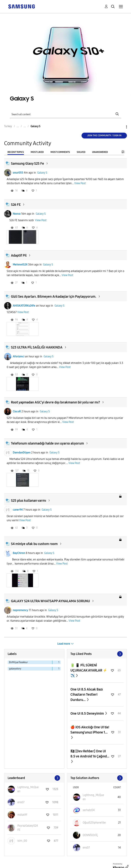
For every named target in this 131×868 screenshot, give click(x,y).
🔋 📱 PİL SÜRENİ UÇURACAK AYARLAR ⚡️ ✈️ (89, 670)
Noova (17, 214)
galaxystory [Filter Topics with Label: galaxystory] (15, 669)
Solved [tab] (81, 152)
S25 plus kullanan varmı (28, 500)
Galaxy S (42, 173)
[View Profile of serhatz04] (89, 810)
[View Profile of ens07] (21, 802)
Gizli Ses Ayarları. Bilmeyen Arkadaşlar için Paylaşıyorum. (54, 296)
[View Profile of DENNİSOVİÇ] (90, 835)
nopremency (20, 610)
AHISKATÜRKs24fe (24, 306)
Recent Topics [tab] (16, 152)
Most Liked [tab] (37, 152)
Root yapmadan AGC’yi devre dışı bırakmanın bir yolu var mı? (55, 402)
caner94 (18, 510)
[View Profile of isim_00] (22, 841)
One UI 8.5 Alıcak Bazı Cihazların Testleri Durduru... (87, 695)
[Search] (65, 114)
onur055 (18, 173)
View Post (80, 183)
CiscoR (17, 411)
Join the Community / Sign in (104, 135)
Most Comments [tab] (60, 152)
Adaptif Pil (19, 255)
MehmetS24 (20, 265)
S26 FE (16, 205)
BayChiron (19, 553)
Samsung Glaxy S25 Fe (27, 163)
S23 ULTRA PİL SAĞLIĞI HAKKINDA (37, 347)
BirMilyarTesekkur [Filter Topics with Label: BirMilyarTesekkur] (18, 662)
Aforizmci (19, 356)
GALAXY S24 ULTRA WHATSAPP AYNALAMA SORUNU (50, 601)
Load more (64, 644)
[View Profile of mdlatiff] (22, 815)
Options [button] (121, 127)
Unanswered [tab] (100, 152)
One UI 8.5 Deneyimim (88, 713)
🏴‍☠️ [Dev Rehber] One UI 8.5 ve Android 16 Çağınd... (90, 754)
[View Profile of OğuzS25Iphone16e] (94, 823)
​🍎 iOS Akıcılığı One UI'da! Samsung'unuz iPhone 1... (90, 730)
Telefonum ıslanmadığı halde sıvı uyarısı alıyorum (47, 443)
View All (97, 654)
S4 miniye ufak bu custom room (34, 544)
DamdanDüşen (22, 452)
